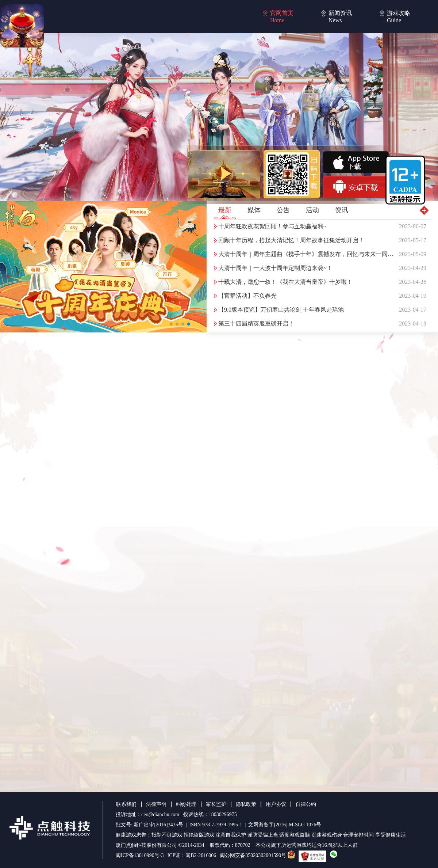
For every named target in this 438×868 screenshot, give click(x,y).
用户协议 (276, 804)
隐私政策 (246, 804)
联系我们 (126, 804)
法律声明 (156, 804)
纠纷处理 (186, 804)
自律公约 (306, 804)
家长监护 (216, 804)
